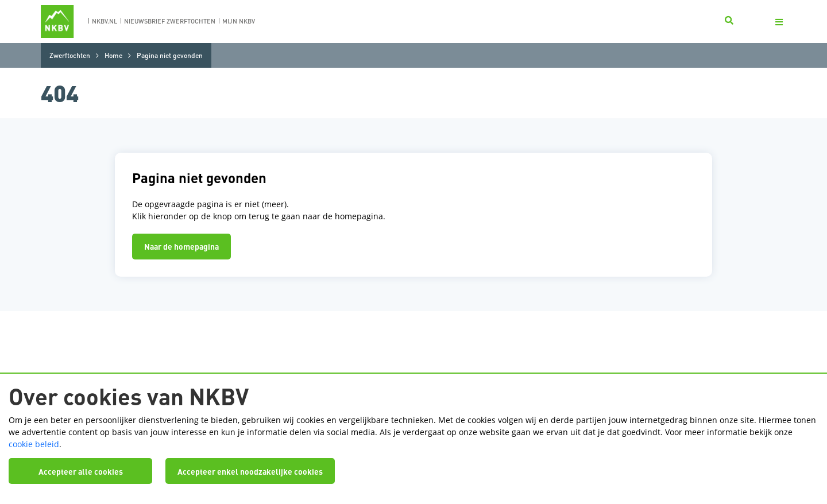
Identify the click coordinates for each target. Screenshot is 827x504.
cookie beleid (34, 444)
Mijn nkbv (239, 21)
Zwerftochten (70, 55)
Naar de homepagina (181, 246)
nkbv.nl (105, 21)
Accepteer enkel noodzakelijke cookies (250, 471)
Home (113, 55)
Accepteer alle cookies (81, 471)
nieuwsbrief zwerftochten (170, 21)
